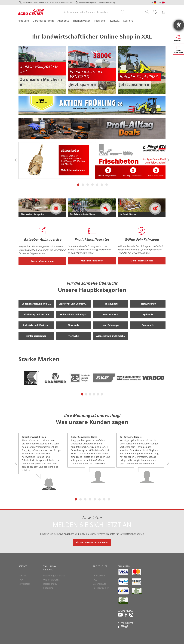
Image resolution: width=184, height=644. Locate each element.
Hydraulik (148, 314)
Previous (16, 160)
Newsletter (24, 583)
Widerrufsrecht (51, 579)
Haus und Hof (111, 314)
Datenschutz (99, 583)
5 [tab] (97, 184)
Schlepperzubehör (36, 335)
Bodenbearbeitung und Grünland (38, 303)
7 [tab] (107, 184)
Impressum (99, 575)
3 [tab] (88, 184)
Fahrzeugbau (111, 303)
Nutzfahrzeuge (111, 324)
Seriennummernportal (87, 3)
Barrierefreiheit (101, 587)
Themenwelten (82, 21)
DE (152, 3)
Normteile (74, 324)
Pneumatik (148, 324)
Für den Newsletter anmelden (92, 542)
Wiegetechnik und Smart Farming (112, 335)
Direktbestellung (109, 3)
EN (160, 3)
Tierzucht (74, 335)
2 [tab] (83, 184)
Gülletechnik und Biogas (73, 314)
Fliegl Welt (100, 21)
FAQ (21, 579)
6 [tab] (102, 184)
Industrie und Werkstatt (36, 324)
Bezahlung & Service (54, 575)
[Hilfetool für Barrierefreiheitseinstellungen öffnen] (179, 25)
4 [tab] (93, 184)
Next (168, 160)
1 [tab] (78, 184)
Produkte (23, 21)
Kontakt (115, 21)
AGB (95, 579)
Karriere (128, 21)
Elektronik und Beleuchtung (74, 303)
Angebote (63, 21)
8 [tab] (109, 499)
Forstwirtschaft (148, 303)
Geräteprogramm (43, 21)
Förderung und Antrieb (36, 314)
